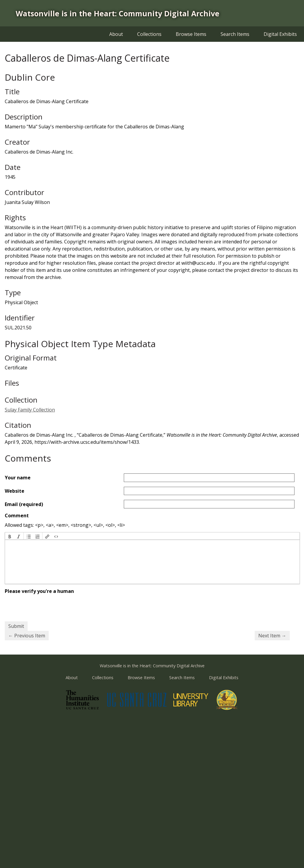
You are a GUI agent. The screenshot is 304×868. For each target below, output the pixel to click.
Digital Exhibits (280, 34)
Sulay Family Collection (30, 410)
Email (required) (24, 504)
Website (15, 491)
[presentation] (10, 536)
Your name (18, 478)
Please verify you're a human (39, 591)
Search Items (235, 34)
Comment (17, 516)
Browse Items (191, 34)
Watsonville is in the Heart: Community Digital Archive (118, 13)
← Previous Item (27, 636)
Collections (149, 34)
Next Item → (272, 636)
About (116, 34)
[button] (10, 536)
